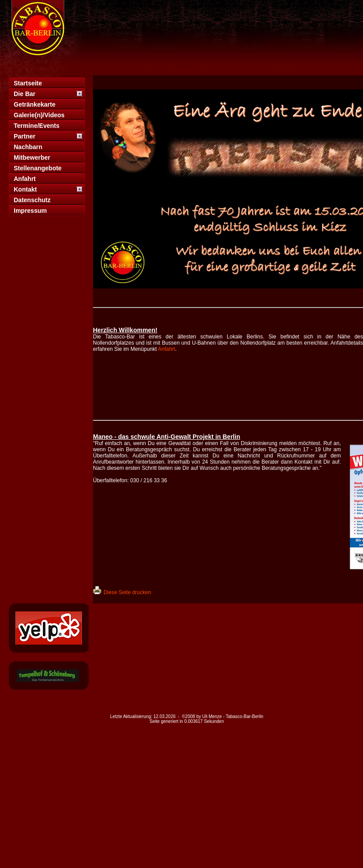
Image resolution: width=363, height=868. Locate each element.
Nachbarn (28, 147)
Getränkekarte (35, 104)
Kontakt (25, 189)
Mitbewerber (32, 157)
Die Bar (25, 94)
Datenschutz (32, 200)
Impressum (30, 211)
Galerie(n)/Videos (39, 115)
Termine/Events (37, 126)
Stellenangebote (38, 168)
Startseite (28, 83)
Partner (25, 136)
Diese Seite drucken (127, 592)
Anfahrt (25, 179)
